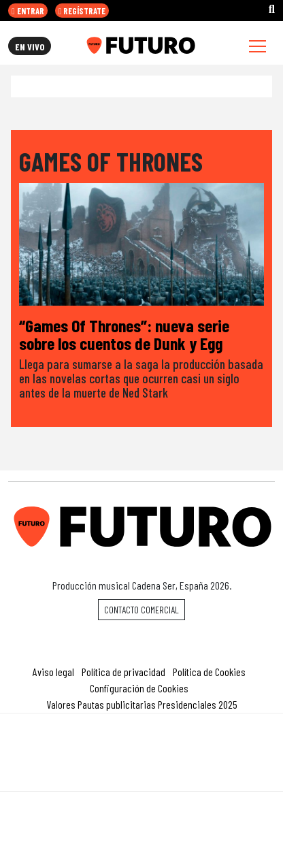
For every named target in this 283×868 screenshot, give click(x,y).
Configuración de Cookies (139, 688)
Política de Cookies (209, 672)
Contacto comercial (141, 610)
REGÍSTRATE (82, 11)
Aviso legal (53, 672)
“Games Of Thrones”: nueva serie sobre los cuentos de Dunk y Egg (124, 334)
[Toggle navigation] (257, 46)
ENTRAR (28, 11)
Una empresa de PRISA (141, 743)
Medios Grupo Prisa (142, 776)
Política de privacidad (123, 672)
